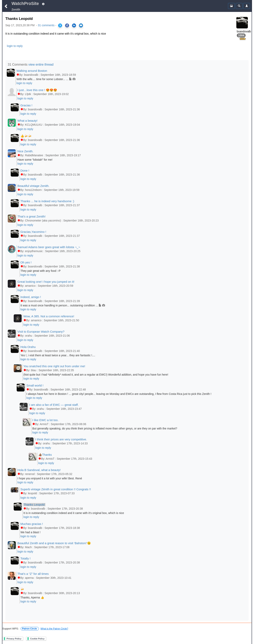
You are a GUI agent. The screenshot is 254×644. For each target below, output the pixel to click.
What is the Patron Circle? (54, 629)
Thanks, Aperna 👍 (32, 597)
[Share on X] (60, 25)
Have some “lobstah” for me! (35, 160)
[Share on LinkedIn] (74, 25)
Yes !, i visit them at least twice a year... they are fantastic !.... (58, 355)
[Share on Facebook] (67, 25)
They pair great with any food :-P (40, 271)
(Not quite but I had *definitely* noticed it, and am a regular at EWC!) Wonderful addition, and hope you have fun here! (96, 375)
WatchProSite (25, 4)
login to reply (15, 46)
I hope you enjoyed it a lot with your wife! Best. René (50, 478)
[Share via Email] (81, 25)
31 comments (46, 25)
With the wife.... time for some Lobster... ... (46, 79)
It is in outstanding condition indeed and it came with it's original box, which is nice (74, 513)
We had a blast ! (30, 532)
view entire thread (41, 65)
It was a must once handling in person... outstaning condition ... (63, 305)
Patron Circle (30, 629)
